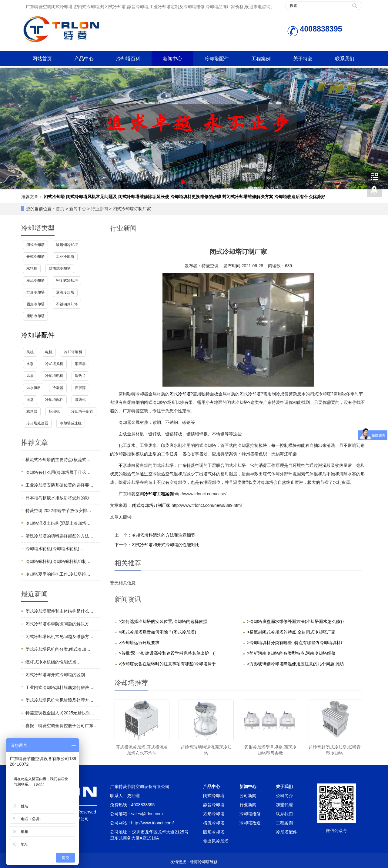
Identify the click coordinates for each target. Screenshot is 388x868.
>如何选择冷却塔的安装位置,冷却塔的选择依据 (163, 621)
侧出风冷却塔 (216, 841)
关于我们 (284, 787)
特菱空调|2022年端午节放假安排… (58, 510)
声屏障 (80, 388)
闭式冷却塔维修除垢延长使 (144, 197)
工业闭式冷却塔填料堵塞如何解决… (59, 687)
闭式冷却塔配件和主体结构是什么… (59, 611)
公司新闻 (248, 796)
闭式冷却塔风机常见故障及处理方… (59, 700)
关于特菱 (303, 59)
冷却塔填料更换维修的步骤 (196, 197)
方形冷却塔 (35, 292)
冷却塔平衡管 (82, 411)
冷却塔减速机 (71, 423)
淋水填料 (34, 388)
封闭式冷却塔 (60, 268)
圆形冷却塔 (35, 304)
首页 (60, 209)
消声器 (80, 364)
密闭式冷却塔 (67, 281)
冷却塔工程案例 (159, 494)
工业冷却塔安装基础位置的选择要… (59, 485)
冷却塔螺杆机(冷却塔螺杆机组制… (58, 561)
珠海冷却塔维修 (204, 862)
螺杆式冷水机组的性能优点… (53, 662)
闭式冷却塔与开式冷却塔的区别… (57, 675)
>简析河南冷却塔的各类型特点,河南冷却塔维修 (291, 653)
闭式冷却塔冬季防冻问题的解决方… (59, 624)
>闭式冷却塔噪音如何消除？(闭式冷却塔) (158, 632)
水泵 (30, 364)
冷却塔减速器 (37, 423)
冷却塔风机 (54, 364)
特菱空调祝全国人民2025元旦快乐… (60, 713)
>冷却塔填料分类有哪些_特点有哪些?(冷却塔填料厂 (296, 643)
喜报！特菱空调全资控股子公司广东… (62, 726)
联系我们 (345, 59)
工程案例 (261, 59)
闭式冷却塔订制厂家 (152, 505)
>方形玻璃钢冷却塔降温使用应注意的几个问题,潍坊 (296, 664)
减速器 (32, 411)
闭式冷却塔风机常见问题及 (92, 197)
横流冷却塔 (35, 281)
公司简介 (284, 796)
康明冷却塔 (35, 316)
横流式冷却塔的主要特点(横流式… (58, 460)
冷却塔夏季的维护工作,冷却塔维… (58, 574)
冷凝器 (58, 388)
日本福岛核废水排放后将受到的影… (59, 498)
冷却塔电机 (54, 376)
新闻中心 (172, 59)
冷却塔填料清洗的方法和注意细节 (163, 535)
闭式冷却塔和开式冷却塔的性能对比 (166, 545)
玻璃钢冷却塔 (67, 245)
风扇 (30, 376)
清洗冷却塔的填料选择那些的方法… (59, 536)
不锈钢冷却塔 (67, 304)
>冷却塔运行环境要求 (139, 643)
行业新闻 (99, 209)
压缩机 (54, 411)
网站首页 (42, 59)
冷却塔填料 (73, 352)
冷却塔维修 (250, 814)
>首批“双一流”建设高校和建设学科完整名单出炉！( (167, 653)
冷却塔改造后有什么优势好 (300, 197)
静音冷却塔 (214, 805)
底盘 (30, 400)
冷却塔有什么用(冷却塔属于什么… (58, 472)
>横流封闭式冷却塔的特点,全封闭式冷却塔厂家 (291, 632)
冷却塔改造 (250, 823)
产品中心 (84, 59)
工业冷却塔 (65, 257)
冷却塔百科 (128, 59)
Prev (8, 128)
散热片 (80, 376)
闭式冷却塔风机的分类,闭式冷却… (58, 649)
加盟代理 (284, 805)
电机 (49, 352)
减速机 (80, 400)
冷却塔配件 (217, 59)
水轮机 (32, 268)
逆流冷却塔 (65, 292)
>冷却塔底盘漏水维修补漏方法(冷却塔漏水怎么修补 (296, 621)
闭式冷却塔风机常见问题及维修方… (59, 637)
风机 (30, 352)
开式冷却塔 (35, 257)
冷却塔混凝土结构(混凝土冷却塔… (58, 523)
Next (380, 128)
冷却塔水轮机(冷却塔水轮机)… (54, 549)
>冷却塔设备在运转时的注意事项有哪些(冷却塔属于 (167, 664)
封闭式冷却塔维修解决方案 (248, 197)
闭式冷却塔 (54, 197)
